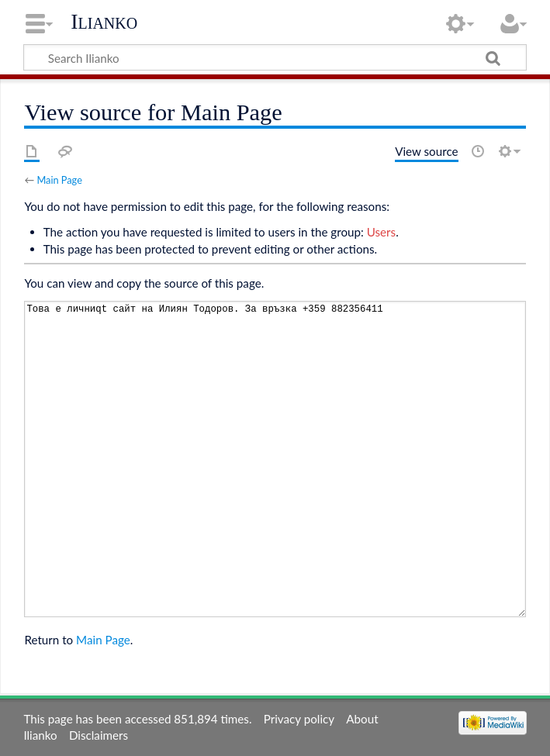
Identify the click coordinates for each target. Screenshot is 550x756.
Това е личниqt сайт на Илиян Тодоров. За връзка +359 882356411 (275, 459)
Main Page (59, 180)
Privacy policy (299, 719)
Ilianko (104, 21)
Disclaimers (99, 735)
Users (381, 232)
